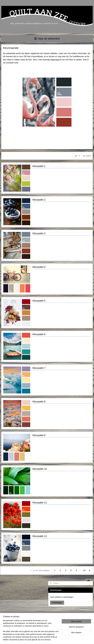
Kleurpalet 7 (39, 368)
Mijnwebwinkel (73, 639)
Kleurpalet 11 (40, 503)
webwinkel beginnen (54, 639)
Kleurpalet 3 (39, 233)
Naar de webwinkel (47, 39)
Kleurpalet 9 (39, 435)
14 (84, 571)
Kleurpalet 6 (39, 334)
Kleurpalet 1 (39, 166)
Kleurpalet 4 (39, 267)
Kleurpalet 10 (40, 469)
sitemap (41, 639)
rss (45, 639)
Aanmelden (70, 627)
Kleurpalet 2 (39, 200)
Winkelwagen (57, 603)
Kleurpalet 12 (40, 536)
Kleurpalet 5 (39, 301)
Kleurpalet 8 (39, 402)
